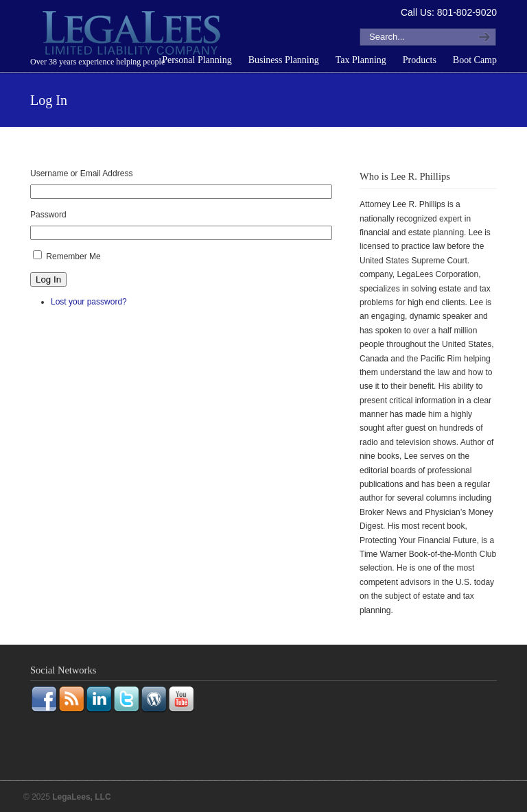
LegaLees (133, 35)
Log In (48, 279)
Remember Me (73, 256)
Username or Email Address (81, 174)
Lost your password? (89, 302)
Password (48, 215)
